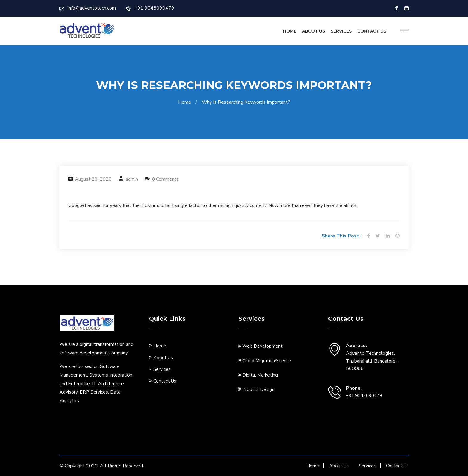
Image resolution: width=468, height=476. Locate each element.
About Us (314, 31)
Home (290, 31)
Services (341, 31)
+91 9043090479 (150, 8)
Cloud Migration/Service (265, 361)
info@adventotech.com (88, 8)
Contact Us (372, 31)
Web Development (261, 346)
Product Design (256, 389)
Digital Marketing (258, 375)
